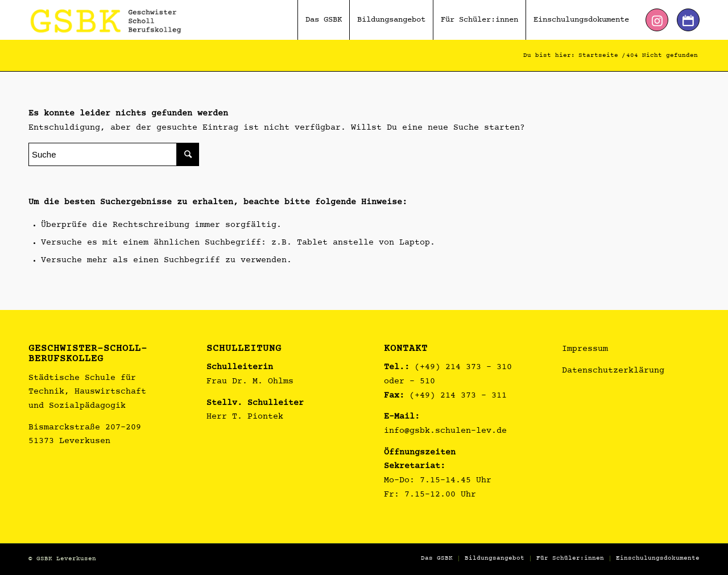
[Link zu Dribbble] (688, 20)
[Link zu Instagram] (657, 20)
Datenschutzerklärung (613, 371)
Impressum (585, 349)
